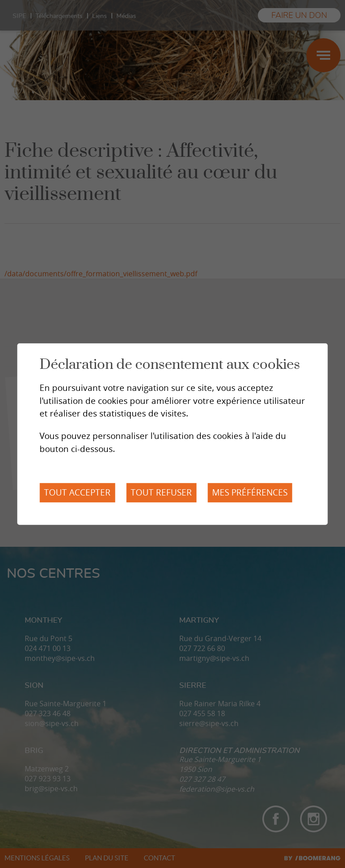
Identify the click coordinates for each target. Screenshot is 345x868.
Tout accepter (77, 492)
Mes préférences (250, 492)
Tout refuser (161, 492)
